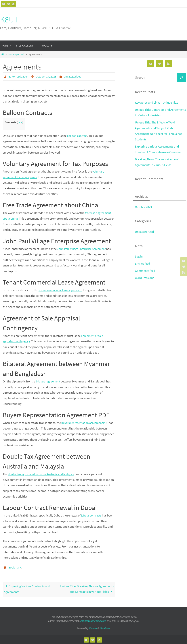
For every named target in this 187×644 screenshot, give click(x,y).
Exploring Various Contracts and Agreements (27, 589)
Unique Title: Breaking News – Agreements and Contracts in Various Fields (87, 589)
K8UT (9, 20)
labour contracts (92, 515)
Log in (139, 256)
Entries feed (142, 263)
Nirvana (93, 628)
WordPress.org (144, 277)
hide (20, 122)
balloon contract (78, 136)
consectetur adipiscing (93, 621)
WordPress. (105, 628)
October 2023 (143, 207)
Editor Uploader (18, 76)
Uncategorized (16, 54)
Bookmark (15, 567)
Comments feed (145, 270)
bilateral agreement (49, 381)
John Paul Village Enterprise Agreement (82, 249)
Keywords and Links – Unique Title (157, 103)
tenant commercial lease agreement (62, 290)
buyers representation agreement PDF (86, 423)
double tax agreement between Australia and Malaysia (43, 474)
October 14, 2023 (46, 76)
